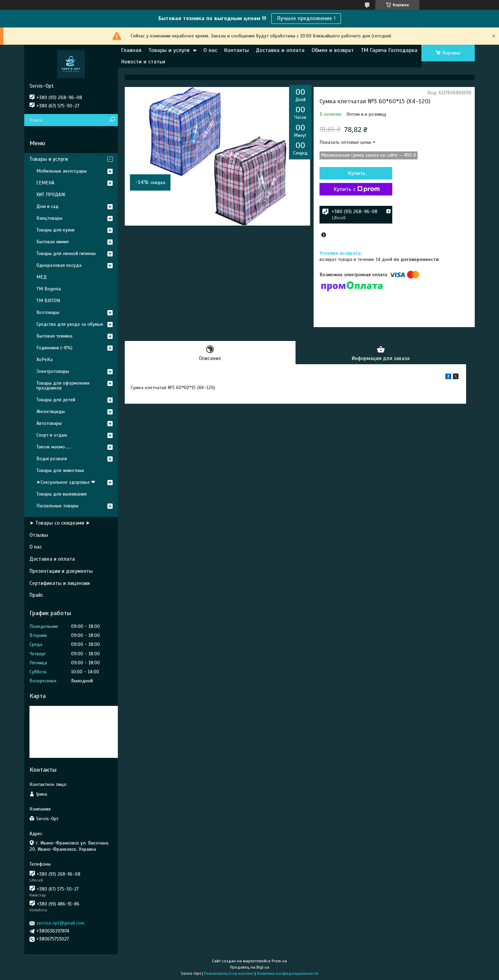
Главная (131, 50)
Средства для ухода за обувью (70, 324)
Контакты (237, 50)
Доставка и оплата (280, 50)
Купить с (357, 189)
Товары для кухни (55, 230)
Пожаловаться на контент (229, 973)
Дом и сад (47, 206)
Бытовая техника (54, 336)
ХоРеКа (45, 360)
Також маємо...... (54, 447)
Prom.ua (279, 961)
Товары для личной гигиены (66, 253)
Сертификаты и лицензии (60, 583)
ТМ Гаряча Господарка (389, 50)
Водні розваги (52, 459)
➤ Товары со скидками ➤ (60, 523)
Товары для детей (56, 400)
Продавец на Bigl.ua (250, 967)
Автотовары (49, 423)
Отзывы (39, 535)
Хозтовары (48, 312)
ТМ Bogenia (49, 289)
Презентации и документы (61, 571)
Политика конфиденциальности (288, 973)
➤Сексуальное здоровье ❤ (66, 482)
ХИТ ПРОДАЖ (51, 195)
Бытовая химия (52, 242)
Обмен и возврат (333, 50)
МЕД (42, 277)
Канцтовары (49, 218)
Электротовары (53, 371)
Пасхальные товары (57, 506)
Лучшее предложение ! (306, 18)
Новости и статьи (143, 62)
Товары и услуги (169, 50)
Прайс (36, 595)
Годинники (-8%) (54, 348)
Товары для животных (60, 470)
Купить (357, 173)
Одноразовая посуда (59, 265)
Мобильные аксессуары (62, 171)
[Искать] (112, 120)
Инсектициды (51, 412)
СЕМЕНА (45, 183)
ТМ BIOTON (48, 301)
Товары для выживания (62, 494)
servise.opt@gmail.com (60, 923)
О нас (210, 50)
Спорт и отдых (52, 435)
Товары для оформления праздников (63, 386)
